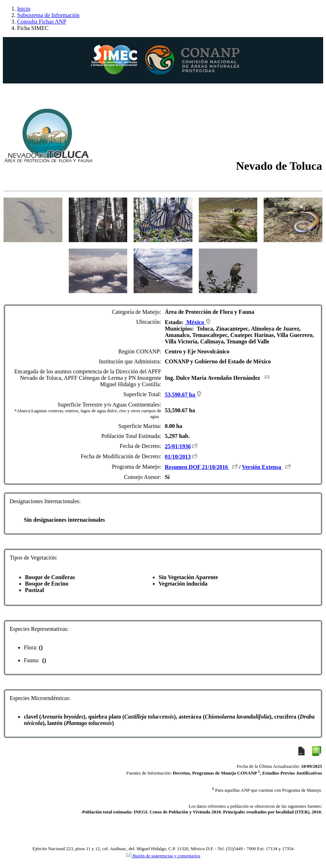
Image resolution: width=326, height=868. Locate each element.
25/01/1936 (178, 446)
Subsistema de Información (48, 15)
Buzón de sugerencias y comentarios (163, 856)
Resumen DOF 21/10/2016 (197, 467)
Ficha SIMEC (33, 28)
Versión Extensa (262, 467)
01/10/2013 (178, 457)
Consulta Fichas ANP (42, 22)
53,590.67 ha (183, 395)
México (198, 322)
